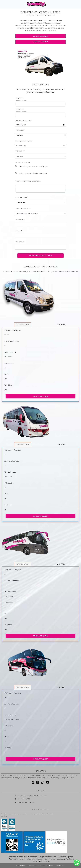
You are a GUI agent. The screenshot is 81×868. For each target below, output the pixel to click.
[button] (19, 63)
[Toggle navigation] (51, 4)
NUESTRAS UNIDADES (41, 42)
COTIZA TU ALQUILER (40, 36)
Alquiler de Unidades (35, 859)
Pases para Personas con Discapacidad (22, 857)
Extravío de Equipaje (65, 857)
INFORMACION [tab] (23, 325)
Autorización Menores (17, 859)
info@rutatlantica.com (26, 802)
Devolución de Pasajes (42, 861)
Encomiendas (50, 859)
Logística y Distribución (66, 859)
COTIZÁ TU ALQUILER (40, 396)
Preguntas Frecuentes (47, 857)
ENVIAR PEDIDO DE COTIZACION (41, 256)
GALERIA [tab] (61, 325)
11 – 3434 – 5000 (24, 799)
